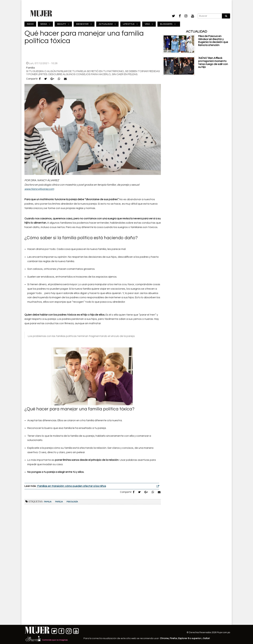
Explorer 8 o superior (190, 638)
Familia (48, 502)
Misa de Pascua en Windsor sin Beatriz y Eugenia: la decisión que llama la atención (213, 41)
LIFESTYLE (129, 24)
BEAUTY (62, 24)
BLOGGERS (166, 24)
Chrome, (165, 638)
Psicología (72, 502)
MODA (44, 24)
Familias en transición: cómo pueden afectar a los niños (71, 486)
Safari (206, 638)
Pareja (59, 502)
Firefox (173, 638)
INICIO (30, 24)
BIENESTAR (82, 24)
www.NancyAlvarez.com (39, 189)
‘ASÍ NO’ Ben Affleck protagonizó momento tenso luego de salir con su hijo (213, 63)
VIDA (147, 24)
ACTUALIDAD (106, 24)
